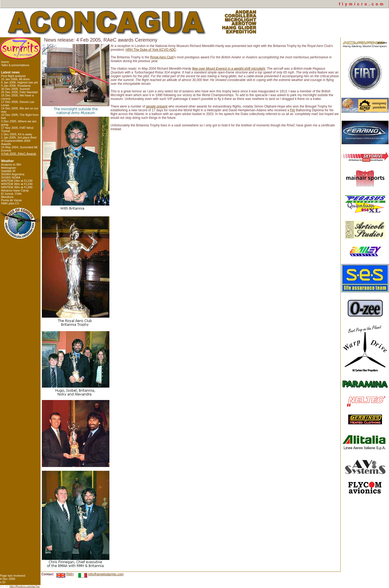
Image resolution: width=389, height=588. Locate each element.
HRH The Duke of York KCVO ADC (151, 50)
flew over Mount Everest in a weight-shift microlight (229, 69)
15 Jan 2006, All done (15, 79)
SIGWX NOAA (11, 177)
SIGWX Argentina (13, 174)
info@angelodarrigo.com (106, 574)
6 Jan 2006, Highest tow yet (19, 82)
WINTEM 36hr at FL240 (17, 184)
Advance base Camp (15, 190)
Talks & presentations (15, 65)
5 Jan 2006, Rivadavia (16, 86)
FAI (293, 110)
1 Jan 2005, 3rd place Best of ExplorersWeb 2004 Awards (19, 141)
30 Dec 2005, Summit (15, 89)
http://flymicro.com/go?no (25, 587)
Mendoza (7, 197)
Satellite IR (8, 171)
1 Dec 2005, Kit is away (17, 134)
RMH (70, 574)
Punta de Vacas (11, 200)
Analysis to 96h (11, 164)
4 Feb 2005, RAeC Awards (19, 154)
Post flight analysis (13, 76)
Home (5, 62)
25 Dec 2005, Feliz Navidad (19, 92)
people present (157, 106)
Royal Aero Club (162, 57)
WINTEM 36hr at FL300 (17, 187)
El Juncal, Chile (11, 194)
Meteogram (9, 168)
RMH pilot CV (10, 203)
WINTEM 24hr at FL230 (17, 181)
